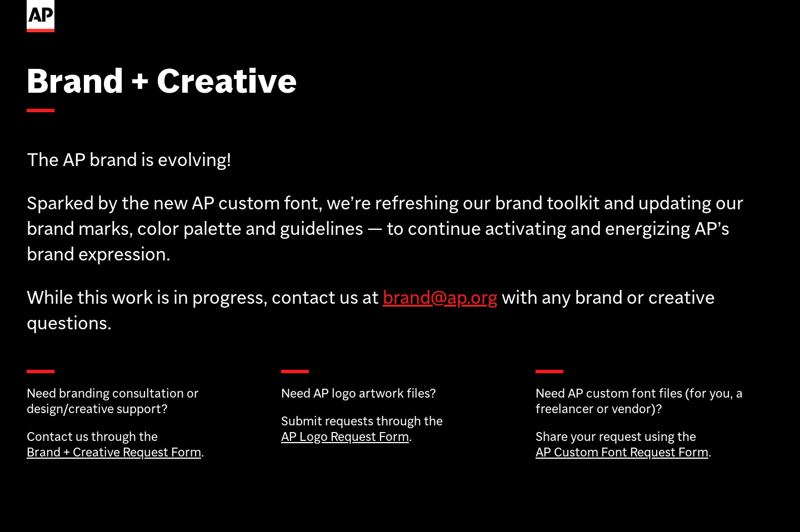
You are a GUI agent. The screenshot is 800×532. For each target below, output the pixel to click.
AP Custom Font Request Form (622, 452)
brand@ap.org (440, 297)
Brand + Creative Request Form (114, 452)
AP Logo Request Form (345, 436)
